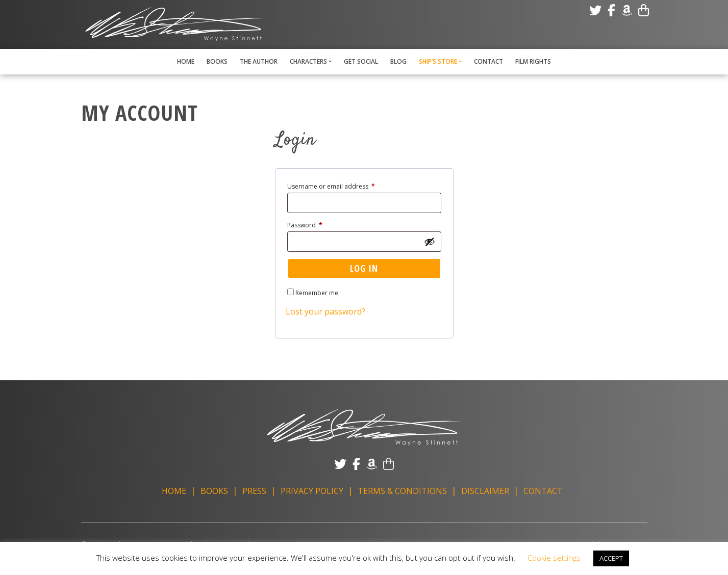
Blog (398, 61)
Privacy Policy (312, 491)
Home (186, 61)
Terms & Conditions (402, 491)
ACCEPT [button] (611, 558)
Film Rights (533, 61)
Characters (308, 61)
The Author (259, 61)
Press (254, 491)
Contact (488, 61)
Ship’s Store (438, 61)
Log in (364, 268)
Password (318, 224)
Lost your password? (325, 311)
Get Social (361, 61)
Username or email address (344, 186)
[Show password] (430, 242)
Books (217, 61)
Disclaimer (485, 491)
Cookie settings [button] (554, 558)
